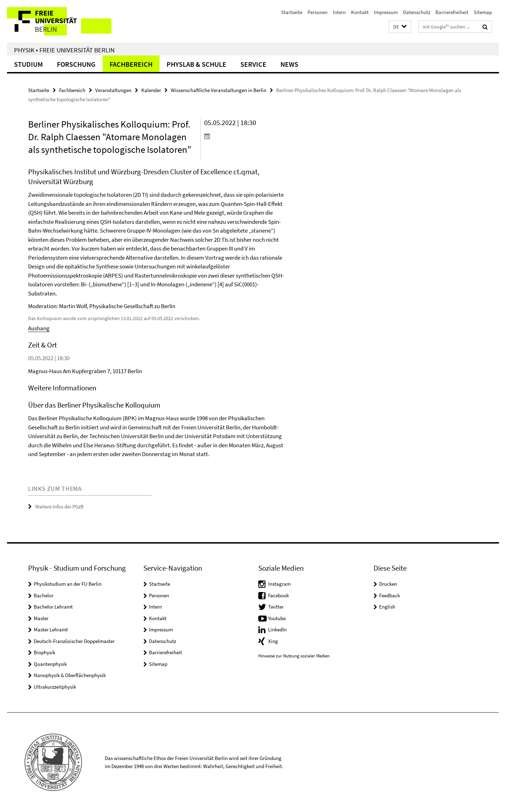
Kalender (151, 90)
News (289, 64)
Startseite (292, 12)
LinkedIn (277, 629)
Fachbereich (131, 64)
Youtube (277, 618)
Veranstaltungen (113, 90)
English (387, 607)
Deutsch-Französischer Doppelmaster (74, 641)
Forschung (76, 64)
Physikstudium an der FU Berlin (68, 584)
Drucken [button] (388, 584)
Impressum (386, 12)
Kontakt (360, 12)
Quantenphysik (50, 664)
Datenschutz (417, 12)
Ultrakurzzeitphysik (55, 687)
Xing (273, 641)
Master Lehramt (51, 629)
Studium (28, 64)
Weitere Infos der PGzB (59, 506)
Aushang (39, 328)
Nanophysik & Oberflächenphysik (70, 675)
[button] (400, 27)
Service (253, 64)
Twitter (276, 607)
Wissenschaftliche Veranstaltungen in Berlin (219, 90)
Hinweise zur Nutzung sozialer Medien (294, 656)
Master (41, 618)
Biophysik (44, 652)
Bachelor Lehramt (53, 607)
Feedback (390, 595)
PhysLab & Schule (196, 64)
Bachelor (44, 595)
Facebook (278, 595)
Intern (339, 12)
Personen (317, 12)
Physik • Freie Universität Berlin (64, 50)
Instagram (279, 584)
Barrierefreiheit (452, 12)
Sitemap (483, 12)
